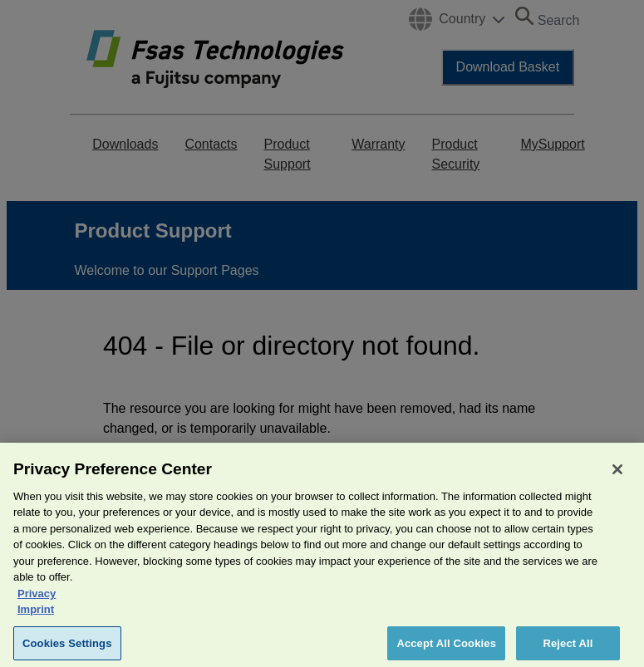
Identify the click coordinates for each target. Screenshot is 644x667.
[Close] (617, 477)
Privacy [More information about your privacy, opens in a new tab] (37, 601)
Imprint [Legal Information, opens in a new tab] (36, 617)
